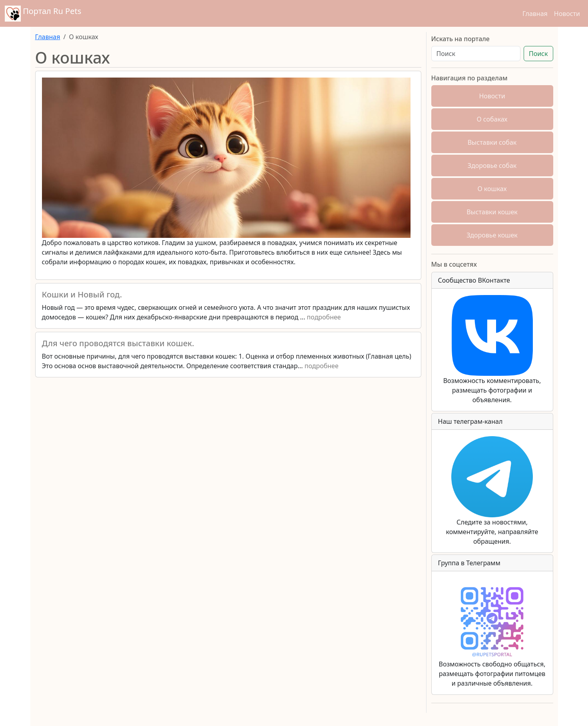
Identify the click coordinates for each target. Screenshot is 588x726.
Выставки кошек (492, 212)
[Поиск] (476, 54)
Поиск (538, 54)
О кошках (492, 189)
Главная (535, 14)
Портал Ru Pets (43, 14)
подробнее (324, 317)
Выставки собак (492, 142)
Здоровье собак (492, 166)
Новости (567, 14)
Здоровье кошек (492, 235)
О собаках (492, 119)
